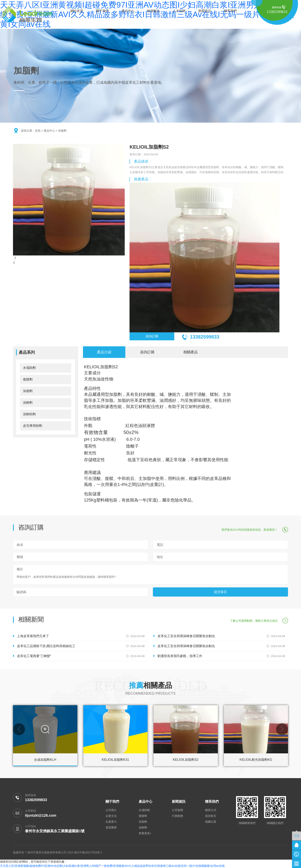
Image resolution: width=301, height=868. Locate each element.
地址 (160, 557)
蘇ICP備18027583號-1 (88, 852)
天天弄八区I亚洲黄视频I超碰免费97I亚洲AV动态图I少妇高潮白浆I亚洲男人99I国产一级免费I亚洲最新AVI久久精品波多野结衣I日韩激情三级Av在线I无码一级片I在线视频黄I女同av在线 (112, 866)
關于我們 (102, 11)
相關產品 (190, 352)
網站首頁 (77, 11)
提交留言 (220, 592)
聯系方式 (211, 810)
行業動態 (177, 816)
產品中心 (128, 11)
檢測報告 (153, 11)
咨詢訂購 (152, 336)
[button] (19, 729)
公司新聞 (177, 810)
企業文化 (111, 816)
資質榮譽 (111, 827)
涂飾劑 (28, 403)
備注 (20, 569)
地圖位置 (211, 822)
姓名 (20, 545)
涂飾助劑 (29, 414)
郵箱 (20, 557)
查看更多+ (145, 833)
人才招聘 (179, 11)
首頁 (38, 131)
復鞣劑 (28, 379)
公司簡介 (111, 810)
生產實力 (111, 822)
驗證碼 (21, 592)
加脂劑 (62, 131)
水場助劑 (29, 368)
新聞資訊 (205, 11)
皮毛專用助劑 (33, 426)
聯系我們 (230, 11)
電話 (160, 545)
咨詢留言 (211, 816)
